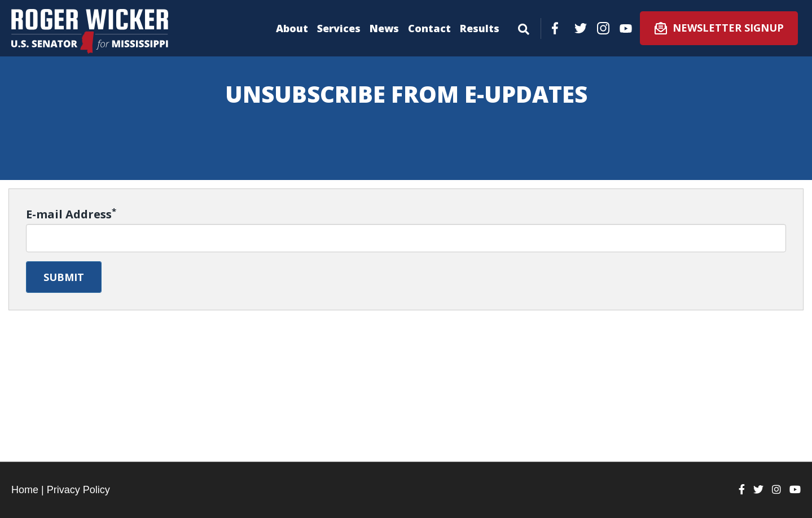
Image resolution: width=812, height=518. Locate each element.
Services (339, 28)
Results (480, 28)
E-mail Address (71, 214)
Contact (429, 28)
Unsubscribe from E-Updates (406, 94)
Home (25, 490)
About (292, 28)
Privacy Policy (78, 490)
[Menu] (524, 27)
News (384, 28)
